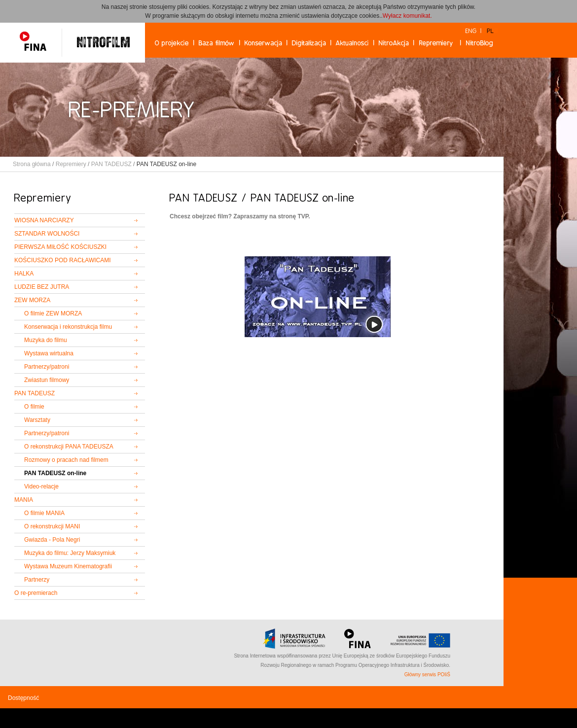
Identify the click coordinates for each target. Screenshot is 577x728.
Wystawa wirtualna (49, 353)
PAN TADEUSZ (111, 164)
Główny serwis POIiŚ (427, 675)
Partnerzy (37, 580)
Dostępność (23, 698)
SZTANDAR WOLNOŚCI (47, 234)
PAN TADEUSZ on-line (55, 473)
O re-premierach (36, 593)
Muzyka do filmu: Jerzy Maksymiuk (70, 553)
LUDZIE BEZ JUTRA (42, 287)
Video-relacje (41, 486)
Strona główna (32, 164)
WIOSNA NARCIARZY (44, 220)
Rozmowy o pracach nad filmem (66, 460)
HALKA (24, 274)
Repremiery (71, 164)
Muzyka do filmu (46, 340)
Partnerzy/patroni (47, 367)
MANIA (24, 500)
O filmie (34, 407)
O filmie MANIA (44, 513)
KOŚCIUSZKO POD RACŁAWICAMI (63, 260)
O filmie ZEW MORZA (53, 313)
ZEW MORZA (32, 300)
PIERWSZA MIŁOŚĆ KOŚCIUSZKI (60, 247)
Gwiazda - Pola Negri (52, 540)
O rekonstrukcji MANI (52, 526)
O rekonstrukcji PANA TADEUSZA (69, 447)
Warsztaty (37, 420)
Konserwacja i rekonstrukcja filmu (68, 327)
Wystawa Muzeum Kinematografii (68, 566)
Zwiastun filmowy (47, 380)
